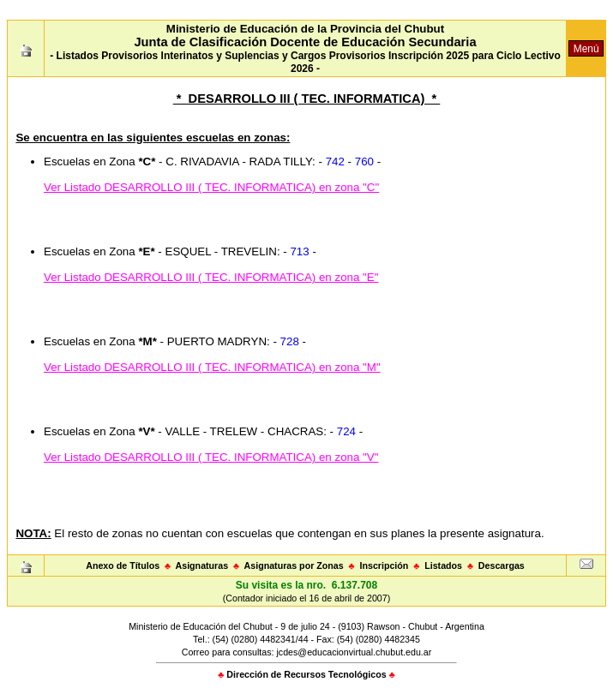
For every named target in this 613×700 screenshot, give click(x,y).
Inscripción (384, 565)
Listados (443, 565)
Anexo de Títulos (123, 565)
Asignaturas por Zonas (294, 565)
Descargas (502, 565)
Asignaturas (202, 565)
